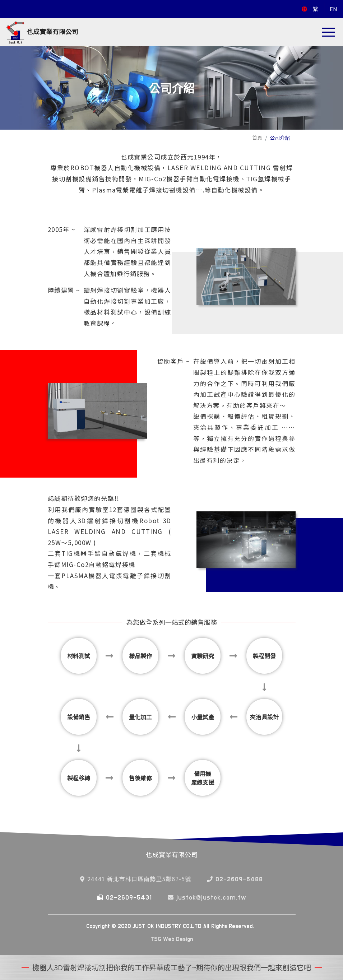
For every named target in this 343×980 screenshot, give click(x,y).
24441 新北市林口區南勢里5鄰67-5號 (136, 879)
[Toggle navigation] (328, 32)
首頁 (257, 138)
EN (333, 9)
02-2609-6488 (235, 879)
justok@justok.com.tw (207, 898)
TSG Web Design (172, 939)
